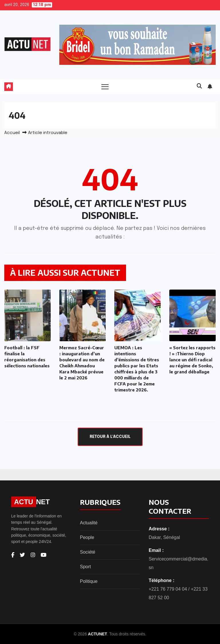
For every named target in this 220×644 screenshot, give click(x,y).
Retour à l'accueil (110, 437)
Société (88, 552)
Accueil (12, 133)
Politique (89, 581)
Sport (85, 567)
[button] (199, 86)
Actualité (89, 523)
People (87, 537)
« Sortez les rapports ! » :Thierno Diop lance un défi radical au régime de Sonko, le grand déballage (192, 360)
